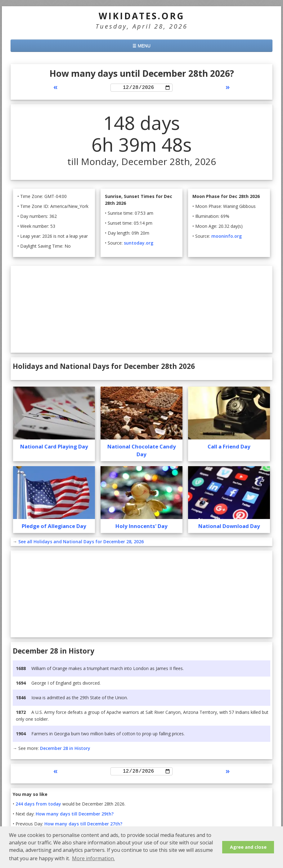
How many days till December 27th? (83, 826)
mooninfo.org (227, 237)
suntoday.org (139, 244)
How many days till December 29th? (75, 816)
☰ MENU (141, 46)
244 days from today (38, 806)
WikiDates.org (142, 16)
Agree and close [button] (248, 847)
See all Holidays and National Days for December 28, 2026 (81, 542)
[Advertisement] (141, 310)
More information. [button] (93, 858)
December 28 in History (65, 749)
